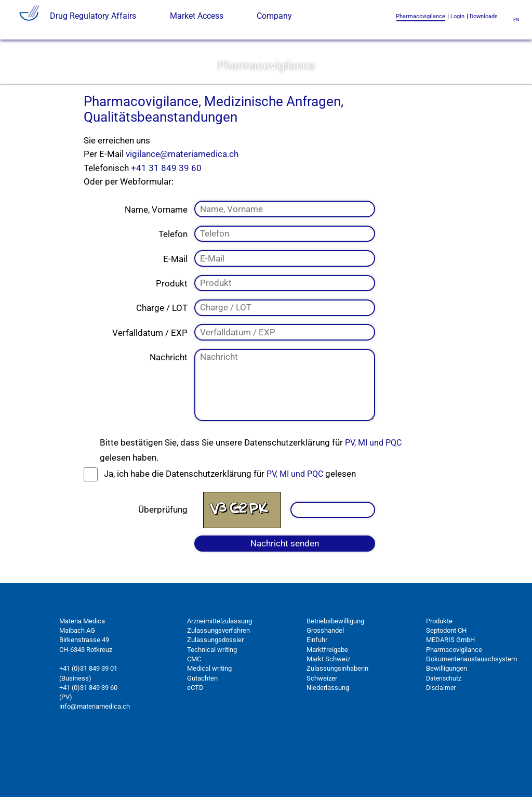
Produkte (439, 672)
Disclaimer (441, 739)
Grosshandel (325, 682)
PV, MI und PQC (373, 495)
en (516, 19)
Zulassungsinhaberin (337, 720)
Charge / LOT (162, 360)
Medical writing (209, 720)
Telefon (173, 285)
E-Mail (175, 310)
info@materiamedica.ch (95, 758)
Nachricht (169, 409)
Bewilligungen (447, 720)
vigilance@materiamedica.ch (182, 206)
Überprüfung (163, 561)
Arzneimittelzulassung (220, 672)
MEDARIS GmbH (450, 692)
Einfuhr (317, 692)
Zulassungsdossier (215, 692)
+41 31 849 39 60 (166, 219)
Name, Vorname (156, 261)
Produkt (172, 335)
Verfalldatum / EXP (150, 384)
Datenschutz (444, 730)
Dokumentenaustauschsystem (471, 710)
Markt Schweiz (328, 710)
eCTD (195, 739)
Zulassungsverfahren (218, 682)
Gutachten (202, 730)
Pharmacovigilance (454, 701)
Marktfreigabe (327, 701)
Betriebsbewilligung (335, 672)
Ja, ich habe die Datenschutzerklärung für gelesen (230, 526)
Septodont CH (446, 682)
